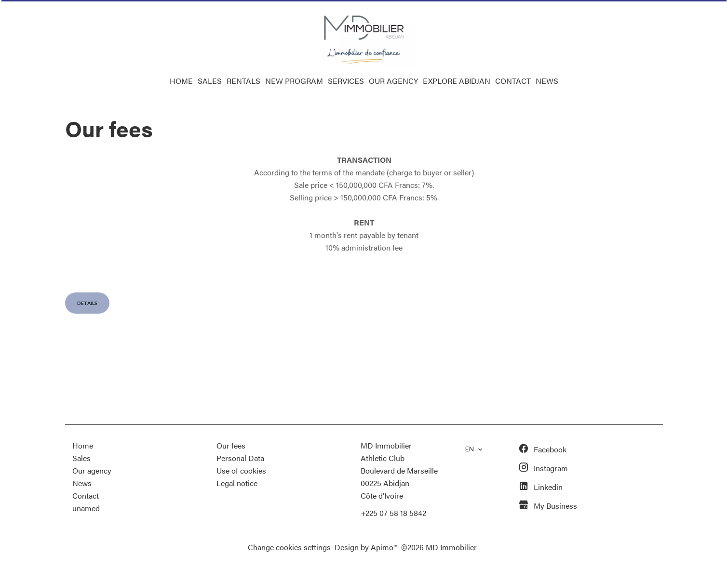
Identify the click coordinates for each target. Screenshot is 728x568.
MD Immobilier (386, 445)
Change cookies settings (289, 547)
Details (87, 303)
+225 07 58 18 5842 (393, 513)
